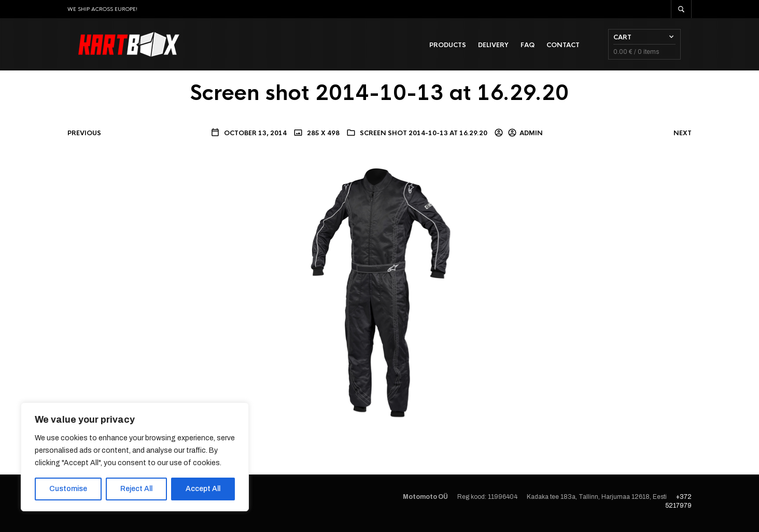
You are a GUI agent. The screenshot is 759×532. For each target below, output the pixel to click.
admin (531, 137)
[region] (135, 457)
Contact (574, 47)
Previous (84, 137)
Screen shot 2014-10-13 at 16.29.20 (424, 137)
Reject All (136, 489)
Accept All (203, 489)
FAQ (538, 47)
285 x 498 (322, 137)
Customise (68, 489)
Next (683, 137)
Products (459, 47)
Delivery (504, 47)
